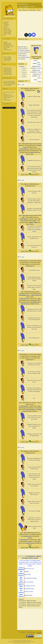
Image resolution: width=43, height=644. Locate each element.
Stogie (21, 589)
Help (5, 35)
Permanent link (7, 73)
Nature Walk (28, 574)
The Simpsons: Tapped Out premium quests (30, 602)
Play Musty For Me (29, 589)
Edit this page (32, 10)
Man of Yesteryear (29, 582)
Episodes (6, 23)
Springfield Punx (8, 95)
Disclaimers (39, 633)
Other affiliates (7, 100)
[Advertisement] (9, 133)
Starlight (27, 571)
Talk (20, 7)
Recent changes (8, 31)
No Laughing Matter (35, 560)
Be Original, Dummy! (30, 586)
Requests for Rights (8, 46)
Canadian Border (27, 536)
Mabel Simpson (26, 57)
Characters (6, 25)
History (39, 10)
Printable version (8, 72)
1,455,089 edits (7, 59)
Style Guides (7, 47)
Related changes (8, 69)
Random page (7, 32)
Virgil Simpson (24, 149)
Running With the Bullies (31, 578)
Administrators (7, 45)
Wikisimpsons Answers (9, 83)
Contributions (26, 7)
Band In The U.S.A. (29, 569)
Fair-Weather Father (24, 562)
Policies (5, 42)
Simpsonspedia (7, 85)
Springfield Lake (24, 295)
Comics (5, 27)
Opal (21, 571)
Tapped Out (6, 28)
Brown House (34, 152)
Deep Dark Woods (30, 410)
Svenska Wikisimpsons (9, 81)
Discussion (25, 10)
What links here (7, 68)
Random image (7, 34)
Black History (23, 54)
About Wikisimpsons (31, 633)
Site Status (39, 634)
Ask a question (7, 30)
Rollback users (7, 43)
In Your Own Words (24, 560)
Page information (8, 74)
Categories (21, 599)
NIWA (5, 99)
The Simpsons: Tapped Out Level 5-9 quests (30, 604)
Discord (5, 49)
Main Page (6, 22)
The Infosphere (7, 97)
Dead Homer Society (9, 96)
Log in (26, 8)
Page (20, 10)
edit (26, 81)
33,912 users (7, 61)
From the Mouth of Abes (30, 564)
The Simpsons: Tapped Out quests (27, 601)
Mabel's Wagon (34, 222)
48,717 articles (7, 57)
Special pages (7, 70)
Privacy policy (22, 633)
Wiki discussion (7, 50)
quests (36, 558)
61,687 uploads (7, 58)
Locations (6, 26)
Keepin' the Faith (29, 592)
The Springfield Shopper (10, 84)
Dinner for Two (28, 595)
